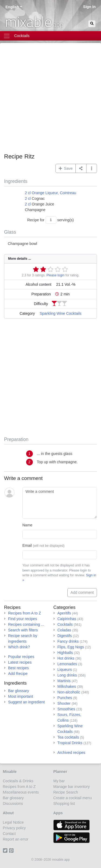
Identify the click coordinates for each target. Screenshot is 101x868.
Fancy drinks (68, 641)
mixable (34, 21)
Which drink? (19, 647)
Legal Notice (13, 822)
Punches (65, 698)
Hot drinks (66, 658)
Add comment (82, 592)
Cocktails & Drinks (18, 781)
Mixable (10, 772)
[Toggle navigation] (50, 36)
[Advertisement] (50, 100)
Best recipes (18, 668)
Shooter (64, 703)
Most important (21, 696)
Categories (64, 607)
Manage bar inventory (72, 787)
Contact (9, 834)
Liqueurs (65, 670)
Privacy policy (15, 828)
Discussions (13, 804)
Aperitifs (64, 613)
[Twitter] (6, 851)
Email (43, 545)
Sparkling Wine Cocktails (60, 313)
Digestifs (65, 636)
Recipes (12, 607)
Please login (56, 275)
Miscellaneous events (21, 792)
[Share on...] (81, 168)
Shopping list (64, 804)
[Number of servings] (51, 220)
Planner (60, 772)
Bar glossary (19, 691)
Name (27, 525)
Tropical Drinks (70, 743)
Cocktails (65, 624)
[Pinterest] (12, 851)
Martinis (64, 681)
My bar (59, 781)
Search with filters (23, 630)
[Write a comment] (60, 503)
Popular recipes (21, 657)
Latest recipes (20, 662)
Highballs (65, 653)
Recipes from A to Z (25, 613)
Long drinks (67, 675)
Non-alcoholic (69, 692)
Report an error (16, 839)
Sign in (89, 7)
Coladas (64, 630)
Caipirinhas (67, 619)
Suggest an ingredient (26, 702)
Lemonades (67, 664)
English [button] (12, 7)
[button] (92, 168)
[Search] (92, 24)
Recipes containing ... (26, 624)
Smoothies (66, 709)
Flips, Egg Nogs (71, 647)
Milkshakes (67, 686)
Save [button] (66, 168)
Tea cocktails (68, 737)
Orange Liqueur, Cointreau (54, 193)
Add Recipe (18, 674)
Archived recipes (71, 753)
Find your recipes (22, 619)
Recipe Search (66, 792)
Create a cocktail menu (73, 798)
